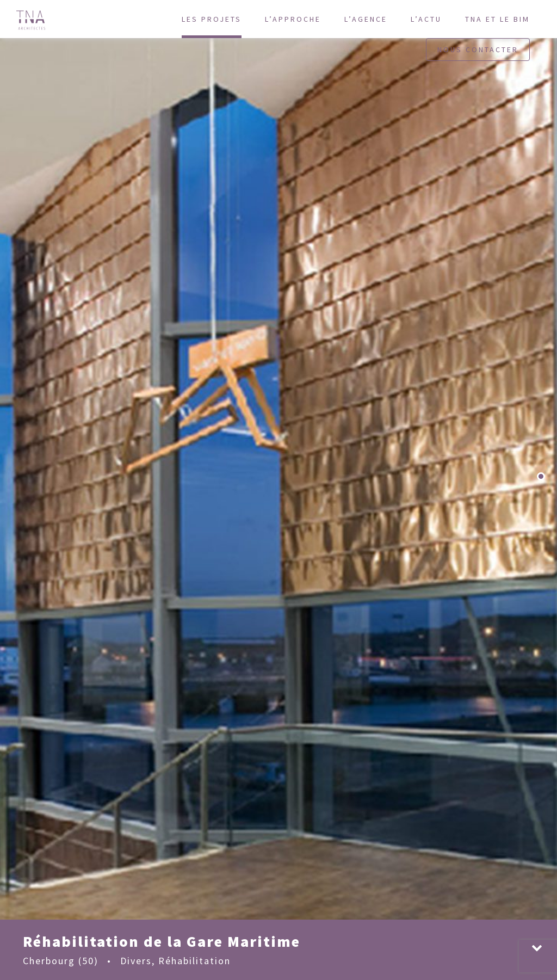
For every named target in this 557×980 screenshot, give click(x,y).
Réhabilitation (194, 961)
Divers (136, 961)
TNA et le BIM (497, 19)
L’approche (293, 19)
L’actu (426, 19)
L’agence (366, 19)
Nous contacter (478, 50)
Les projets (212, 19)
